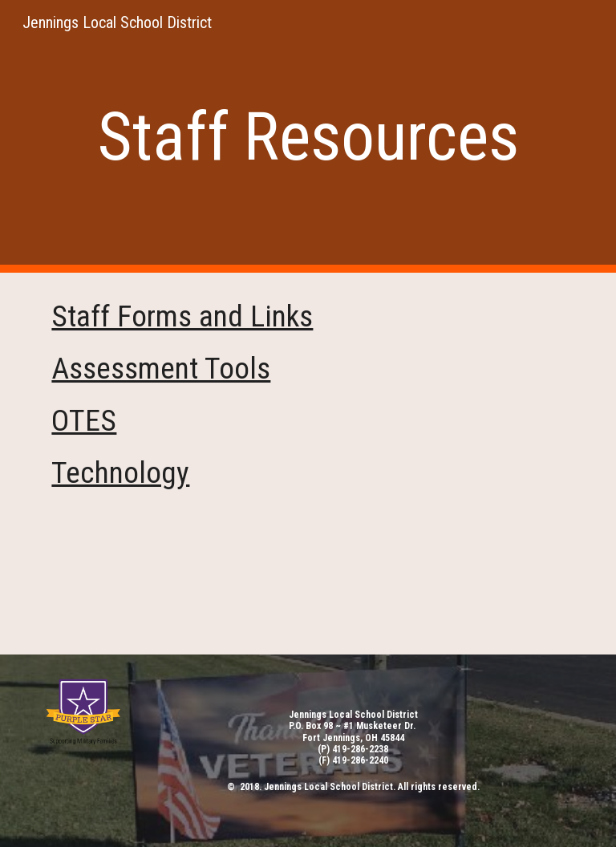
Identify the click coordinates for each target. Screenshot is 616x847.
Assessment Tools (161, 368)
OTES (84, 420)
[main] (308, 137)
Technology (120, 472)
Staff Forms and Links (182, 316)
